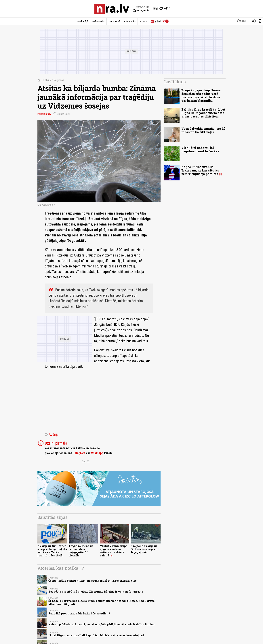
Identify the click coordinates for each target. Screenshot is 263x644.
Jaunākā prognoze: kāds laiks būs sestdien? (79, 613)
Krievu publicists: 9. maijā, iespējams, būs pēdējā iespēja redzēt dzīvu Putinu (101, 624)
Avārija (52, 435)
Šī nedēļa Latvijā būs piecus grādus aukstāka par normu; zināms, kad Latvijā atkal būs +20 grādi (101, 602)
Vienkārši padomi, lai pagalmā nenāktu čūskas (200, 149)
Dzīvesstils (98, 21)
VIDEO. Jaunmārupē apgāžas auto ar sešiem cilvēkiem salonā (114, 551)
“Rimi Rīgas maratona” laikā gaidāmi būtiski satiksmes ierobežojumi (96, 635)
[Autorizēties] (259, 21)
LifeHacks (130, 21)
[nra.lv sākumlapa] (112, 9)
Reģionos (59, 80)
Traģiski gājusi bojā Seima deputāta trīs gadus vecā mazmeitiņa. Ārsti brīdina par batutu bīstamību (201, 96)
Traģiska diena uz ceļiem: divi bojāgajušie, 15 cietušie (81, 551)
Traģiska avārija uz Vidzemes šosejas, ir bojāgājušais (145, 549)
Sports (143, 21)
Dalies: (86, 461)
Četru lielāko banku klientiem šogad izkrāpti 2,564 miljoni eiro (93, 581)
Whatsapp (97, 453)
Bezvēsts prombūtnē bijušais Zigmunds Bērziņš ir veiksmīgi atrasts (96, 592)
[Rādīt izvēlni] (4, 21)
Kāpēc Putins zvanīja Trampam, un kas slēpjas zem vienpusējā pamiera (200, 170)
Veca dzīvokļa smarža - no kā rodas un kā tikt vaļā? (203, 130)
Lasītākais (175, 82)
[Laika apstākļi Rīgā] (162, 9)
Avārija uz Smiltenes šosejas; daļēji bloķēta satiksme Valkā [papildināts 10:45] (52, 551)
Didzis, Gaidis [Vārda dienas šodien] (141, 11)
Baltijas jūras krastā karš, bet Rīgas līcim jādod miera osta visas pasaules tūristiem (203, 113)
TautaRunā (114, 21)
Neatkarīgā (82, 21)
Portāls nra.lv (44, 114)
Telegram (79, 453)
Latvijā (47, 80)
